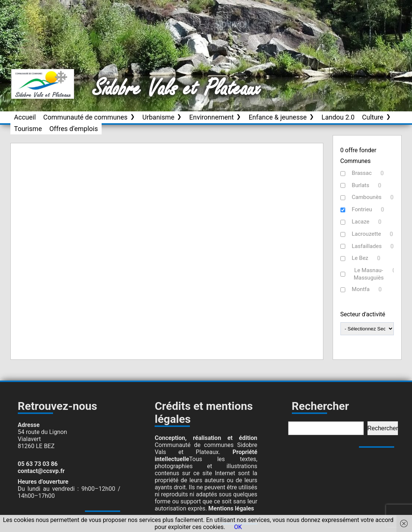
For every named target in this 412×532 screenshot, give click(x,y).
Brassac (362, 173)
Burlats (361, 185)
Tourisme (28, 129)
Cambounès (367, 197)
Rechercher (383, 428)
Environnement (211, 117)
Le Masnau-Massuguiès (369, 274)
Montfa (361, 289)
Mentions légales (231, 508)
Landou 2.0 (338, 117)
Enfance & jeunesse (278, 117)
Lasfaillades (367, 246)
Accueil (25, 117)
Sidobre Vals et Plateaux (177, 89)
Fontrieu (362, 209)
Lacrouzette (367, 234)
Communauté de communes (85, 117)
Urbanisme (159, 117)
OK (238, 527)
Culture (373, 117)
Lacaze (361, 222)
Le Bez (360, 258)
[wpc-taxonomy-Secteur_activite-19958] (367, 329)
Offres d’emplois (74, 129)
